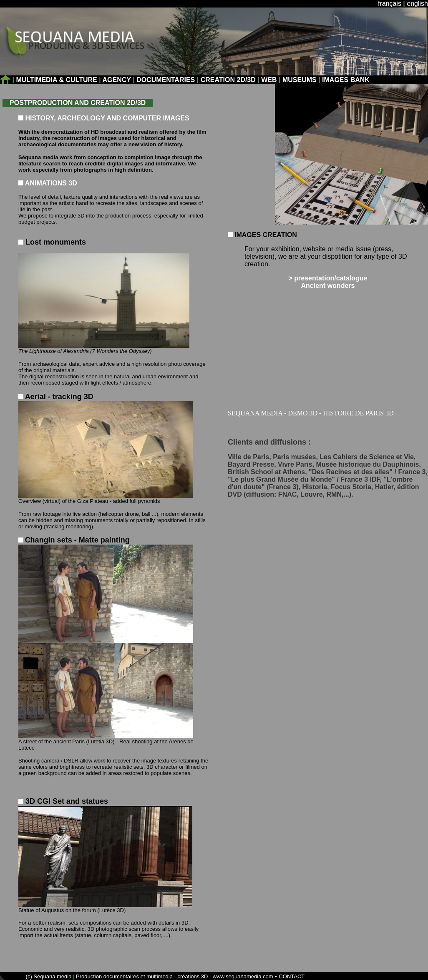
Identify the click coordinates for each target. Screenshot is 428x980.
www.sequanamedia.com (243, 976)
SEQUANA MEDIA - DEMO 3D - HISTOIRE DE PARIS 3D (311, 413)
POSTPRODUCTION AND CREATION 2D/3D (78, 103)
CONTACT (292, 976)
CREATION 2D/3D (228, 80)
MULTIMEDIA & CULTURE (57, 80)
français (390, 4)
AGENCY (117, 80)
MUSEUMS (300, 80)
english (417, 4)
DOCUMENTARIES (166, 80)
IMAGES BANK (346, 80)
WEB (269, 80)
